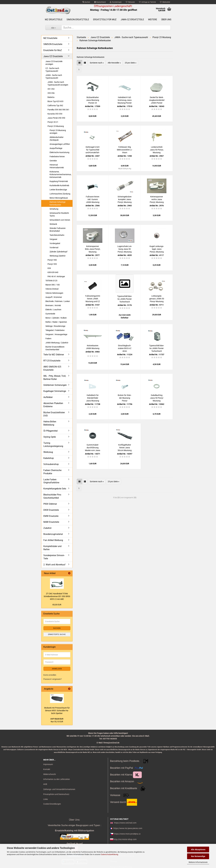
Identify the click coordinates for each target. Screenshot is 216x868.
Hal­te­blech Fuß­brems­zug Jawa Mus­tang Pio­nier (125, 100)
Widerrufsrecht (50, 774)
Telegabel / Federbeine (55, 330)
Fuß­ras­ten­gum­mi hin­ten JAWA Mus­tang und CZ (93, 299)
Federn (48, 339)
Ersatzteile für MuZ (105, 20)
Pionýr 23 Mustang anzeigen (58, 132)
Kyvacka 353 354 (55, 114)
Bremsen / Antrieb (53, 305)
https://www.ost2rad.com (125, 823)
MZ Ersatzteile (54, 20)
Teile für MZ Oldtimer (54, 355)
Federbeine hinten (57, 157)
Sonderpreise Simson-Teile (54, 557)
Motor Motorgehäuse (59, 198)
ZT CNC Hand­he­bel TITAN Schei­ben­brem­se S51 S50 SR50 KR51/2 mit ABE (57, 596)
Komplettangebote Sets (55, 489)
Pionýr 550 (52, 260)
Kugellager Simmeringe (55, 391)
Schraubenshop (51, 464)
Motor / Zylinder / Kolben (56, 318)
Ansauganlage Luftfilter (60, 144)
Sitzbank (53, 224)
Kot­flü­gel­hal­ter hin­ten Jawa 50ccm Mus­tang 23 (125, 448)
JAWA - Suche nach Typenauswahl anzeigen (58, 83)
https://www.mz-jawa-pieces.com (128, 828)
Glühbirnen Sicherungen (55, 385)
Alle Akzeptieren (198, 850)
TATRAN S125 (51, 281)
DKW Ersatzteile (51, 510)
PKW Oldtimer (50, 504)
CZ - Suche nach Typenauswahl (52, 70)
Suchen (86, 2)
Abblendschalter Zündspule (57, 139)
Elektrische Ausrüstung (59, 152)
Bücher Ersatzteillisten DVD (54, 414)
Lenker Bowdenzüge (58, 190)
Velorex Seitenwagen (54, 293)
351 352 (51, 89)
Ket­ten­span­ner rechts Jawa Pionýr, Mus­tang (157, 199)
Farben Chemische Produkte (52, 472)
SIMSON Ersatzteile (78, 20)
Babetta (51, 97)
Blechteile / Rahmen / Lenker (58, 301)
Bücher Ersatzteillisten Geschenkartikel (55, 348)
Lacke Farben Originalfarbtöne (51, 481)
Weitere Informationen (198, 862)
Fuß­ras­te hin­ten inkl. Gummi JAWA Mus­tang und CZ (93, 200)
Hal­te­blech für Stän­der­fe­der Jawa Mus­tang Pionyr (93, 398)
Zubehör (47, 528)
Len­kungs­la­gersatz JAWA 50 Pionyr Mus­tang (157, 299)
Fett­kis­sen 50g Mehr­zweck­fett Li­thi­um (125, 150)
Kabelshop (49, 458)
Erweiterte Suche (57, 634)
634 (49, 268)
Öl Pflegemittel (50, 431)
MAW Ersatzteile (51, 522)
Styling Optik (50, 437)
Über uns (166, 20)
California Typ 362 (55, 105)
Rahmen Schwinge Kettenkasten (58, 203)
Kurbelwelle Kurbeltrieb (59, 185)
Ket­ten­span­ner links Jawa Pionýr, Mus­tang (93, 249)
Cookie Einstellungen (52, 804)
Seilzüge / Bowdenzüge (55, 326)
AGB (45, 784)
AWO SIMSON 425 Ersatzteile (52, 368)
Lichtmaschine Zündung (60, 194)
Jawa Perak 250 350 (56, 118)
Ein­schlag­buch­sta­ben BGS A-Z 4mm (125, 348)
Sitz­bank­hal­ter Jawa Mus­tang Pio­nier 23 (93, 100)
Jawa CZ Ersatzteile (132, 20)
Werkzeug (48, 452)
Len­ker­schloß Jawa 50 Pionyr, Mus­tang (157, 150)
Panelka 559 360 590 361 (58, 110)
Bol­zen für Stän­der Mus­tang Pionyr (125, 398)
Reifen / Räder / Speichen (56, 322)
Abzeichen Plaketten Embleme (53, 405)
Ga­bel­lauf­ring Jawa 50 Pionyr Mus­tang (157, 398)
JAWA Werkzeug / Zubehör (57, 343)
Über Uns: (74, 820)
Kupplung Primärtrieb (59, 181)
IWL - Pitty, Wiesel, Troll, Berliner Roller (55, 378)
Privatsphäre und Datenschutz (56, 794)
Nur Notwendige (198, 856)
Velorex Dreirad (52, 289)
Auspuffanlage (56, 148)
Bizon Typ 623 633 (55, 101)
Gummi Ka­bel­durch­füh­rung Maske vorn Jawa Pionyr (93, 448)
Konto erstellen (50, 675)
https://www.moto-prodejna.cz (127, 834)
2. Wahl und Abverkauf (54, 565)
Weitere (153, 20)
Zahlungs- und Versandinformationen (59, 789)
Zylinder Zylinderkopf (58, 252)
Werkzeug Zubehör (58, 256)
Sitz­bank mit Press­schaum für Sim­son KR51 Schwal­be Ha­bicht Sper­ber (57, 711)
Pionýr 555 (52, 264)
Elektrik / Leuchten (53, 310)
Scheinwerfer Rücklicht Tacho (59, 214)
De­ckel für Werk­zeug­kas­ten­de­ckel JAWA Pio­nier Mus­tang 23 (157, 100)
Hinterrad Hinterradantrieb (57, 166)
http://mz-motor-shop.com (125, 839)
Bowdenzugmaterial (53, 534)
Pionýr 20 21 (53, 122)
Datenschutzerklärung (109, 854)
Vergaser (53, 239)
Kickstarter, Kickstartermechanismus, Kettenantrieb (60, 174)
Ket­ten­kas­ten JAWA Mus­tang (93, 347)
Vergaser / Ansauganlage (56, 334)
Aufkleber (48, 397)
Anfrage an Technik (147, 2)
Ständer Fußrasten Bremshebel (58, 230)
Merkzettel (165, 2)
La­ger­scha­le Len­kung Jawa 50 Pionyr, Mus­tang (125, 249)
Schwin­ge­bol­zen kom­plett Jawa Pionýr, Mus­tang (125, 199)
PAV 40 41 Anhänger (56, 276)
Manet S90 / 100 (53, 285)
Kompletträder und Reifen (52, 548)
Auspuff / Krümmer (54, 297)
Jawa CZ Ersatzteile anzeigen (54, 63)
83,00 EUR (57, 605)
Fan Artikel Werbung (53, 540)
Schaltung (54, 209)
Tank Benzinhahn (57, 235)
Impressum (48, 764)
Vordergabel (55, 243)
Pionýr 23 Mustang (56, 126)
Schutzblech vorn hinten (60, 220)
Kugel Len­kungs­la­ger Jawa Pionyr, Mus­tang (157, 249)
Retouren (130, 2)
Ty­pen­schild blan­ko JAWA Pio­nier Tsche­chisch (125, 299)
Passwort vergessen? (53, 679)
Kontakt (47, 769)
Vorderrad (54, 248)
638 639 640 (53, 272)
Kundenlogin (116, 2)
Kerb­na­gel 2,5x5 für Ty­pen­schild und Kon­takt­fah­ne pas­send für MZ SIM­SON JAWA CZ (93, 150)
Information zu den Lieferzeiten (57, 779)
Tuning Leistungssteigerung (53, 445)
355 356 (51, 93)
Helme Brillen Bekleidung (50, 423)
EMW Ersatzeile (51, 516)
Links (46, 799)
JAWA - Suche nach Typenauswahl (54, 77)
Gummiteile (50, 314)
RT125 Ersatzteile (52, 361)
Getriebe (53, 161)
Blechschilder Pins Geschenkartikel (52, 496)
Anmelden (57, 669)
